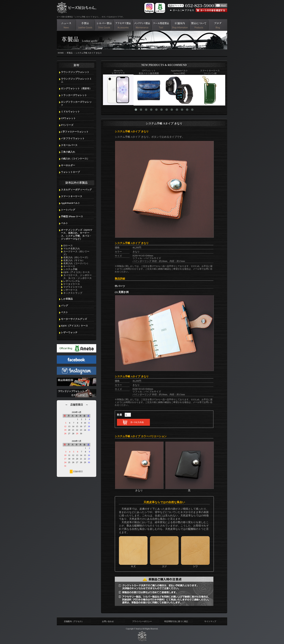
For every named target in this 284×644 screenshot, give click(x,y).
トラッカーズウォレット (74, 95)
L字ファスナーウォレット (75, 132)
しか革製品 (67, 299)
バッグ (64, 306)
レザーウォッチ (69, 332)
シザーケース (70, 290)
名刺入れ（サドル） (74, 260)
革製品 (70, 53)
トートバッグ (68, 210)
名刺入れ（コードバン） (76, 263)
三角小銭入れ (68, 152)
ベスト (64, 312)
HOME (61, 53)
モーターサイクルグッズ (74, 319)
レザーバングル (72, 281)
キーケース (69, 266)
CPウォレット (68, 118)
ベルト (64, 223)
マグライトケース (73, 287)
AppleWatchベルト (71, 203)
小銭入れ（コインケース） (75, 159)
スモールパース (69, 145)
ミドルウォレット (70, 112)
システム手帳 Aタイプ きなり (89, 53)
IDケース (68, 246)
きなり (139, 489)
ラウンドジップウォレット (75, 72)
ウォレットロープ (70, 172)
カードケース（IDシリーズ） (76, 253)
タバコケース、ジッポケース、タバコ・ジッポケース (78, 277)
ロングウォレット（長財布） (76, 89)
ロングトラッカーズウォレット (76, 103)
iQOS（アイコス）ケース (77, 272)
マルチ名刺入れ (72, 249)
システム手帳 (70, 269)
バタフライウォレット (73, 138)
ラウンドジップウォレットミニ (76, 80)
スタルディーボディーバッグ (76, 190)
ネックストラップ (73, 293)
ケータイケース (72, 284)
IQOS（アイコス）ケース (74, 326)
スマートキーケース (72, 196)
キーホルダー (68, 165)
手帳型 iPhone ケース (72, 217)
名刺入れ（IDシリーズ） (76, 257)
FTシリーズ (67, 125)
